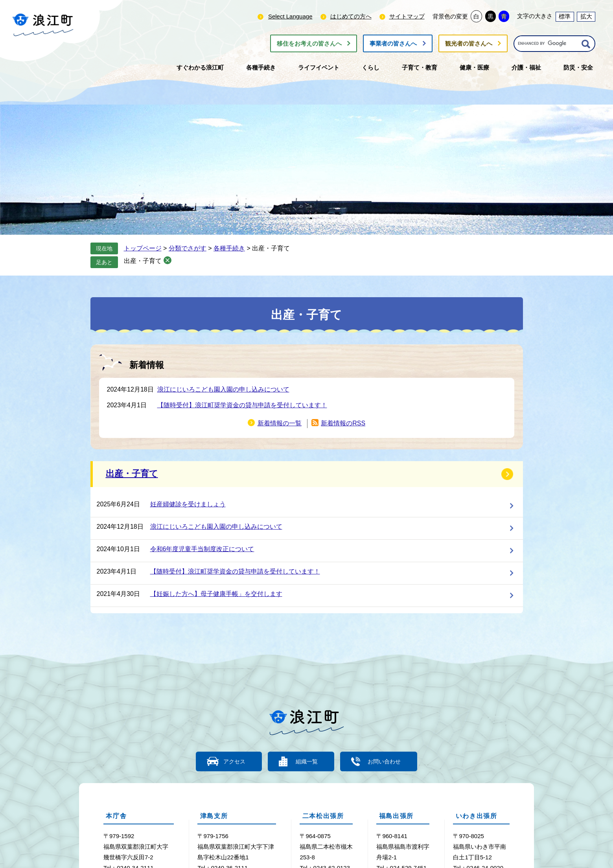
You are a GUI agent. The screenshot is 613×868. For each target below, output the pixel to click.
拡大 (586, 16)
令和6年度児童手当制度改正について (202, 549)
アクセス (230, 761)
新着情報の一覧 (280, 423)
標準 (565, 16)
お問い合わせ (389, 761)
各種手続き (229, 248)
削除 (168, 260)
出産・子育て (143, 261)
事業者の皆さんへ (393, 43)
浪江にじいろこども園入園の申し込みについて (223, 389)
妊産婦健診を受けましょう (188, 504)
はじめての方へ (351, 16)
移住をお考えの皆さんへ (309, 43)
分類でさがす (188, 248)
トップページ (143, 248)
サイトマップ (407, 16)
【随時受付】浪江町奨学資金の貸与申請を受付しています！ (242, 405)
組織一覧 (307, 761)
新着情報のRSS (343, 423)
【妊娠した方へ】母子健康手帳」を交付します (216, 594)
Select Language (290, 16)
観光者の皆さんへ (469, 43)
